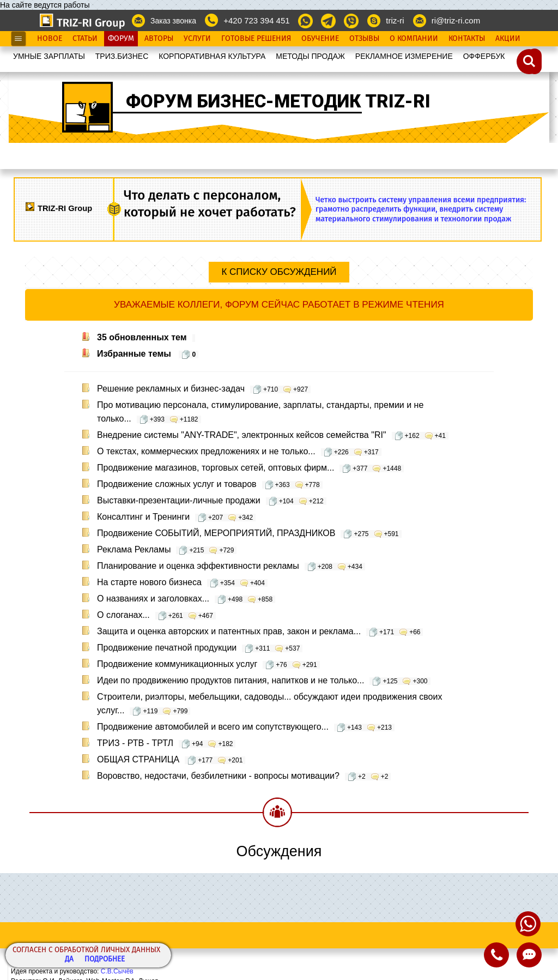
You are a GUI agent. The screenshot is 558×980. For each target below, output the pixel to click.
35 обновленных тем (146, 337)
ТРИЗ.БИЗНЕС (122, 56)
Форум (121, 39)
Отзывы (364, 39)
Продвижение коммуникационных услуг (208, 664)
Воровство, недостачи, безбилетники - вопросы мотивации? (244, 776)
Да (69, 960)
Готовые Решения (256, 39)
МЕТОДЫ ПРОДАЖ (310, 56)
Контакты (467, 39)
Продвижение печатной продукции (200, 648)
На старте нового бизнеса (182, 582)
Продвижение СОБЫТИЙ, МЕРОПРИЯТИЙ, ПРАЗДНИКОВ (249, 533)
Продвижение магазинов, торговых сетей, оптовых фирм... (250, 468)
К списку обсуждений (279, 272)
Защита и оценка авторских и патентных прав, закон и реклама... (260, 631)
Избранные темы (148, 354)
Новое (50, 39)
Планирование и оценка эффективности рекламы (231, 566)
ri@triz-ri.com (456, 20)
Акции (508, 39)
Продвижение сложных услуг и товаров (210, 484)
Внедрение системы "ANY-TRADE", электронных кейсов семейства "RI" (273, 435)
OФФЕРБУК (484, 56)
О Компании (414, 39)
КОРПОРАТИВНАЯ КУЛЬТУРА (212, 56)
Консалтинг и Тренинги (176, 517)
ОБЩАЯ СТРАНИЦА (171, 759)
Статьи (85, 39)
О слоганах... (156, 615)
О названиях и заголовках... (186, 599)
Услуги (197, 39)
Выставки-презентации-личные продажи (212, 500)
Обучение (320, 39)
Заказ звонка (173, 21)
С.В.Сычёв (117, 971)
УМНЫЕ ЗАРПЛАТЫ (49, 56)
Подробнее (105, 960)
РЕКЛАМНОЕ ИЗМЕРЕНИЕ (404, 56)
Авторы (159, 39)
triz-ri (395, 20)
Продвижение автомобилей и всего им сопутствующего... (246, 727)
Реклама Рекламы (167, 549)
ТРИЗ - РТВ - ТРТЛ (166, 743)
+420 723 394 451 (256, 20)
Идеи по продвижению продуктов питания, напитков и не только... (264, 680)
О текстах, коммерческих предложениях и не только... (239, 451)
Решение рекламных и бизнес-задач (204, 389)
